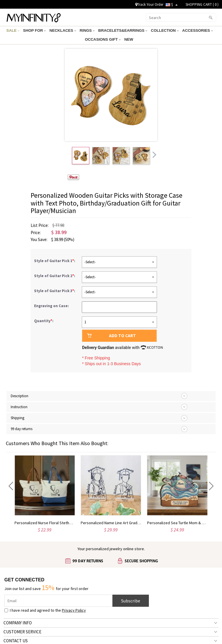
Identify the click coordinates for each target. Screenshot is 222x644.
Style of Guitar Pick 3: (55, 291)
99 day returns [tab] (22, 429)
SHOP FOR (37, 30)
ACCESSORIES (194, 30)
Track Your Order (149, 4)
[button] (11, 486)
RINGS (88, 30)
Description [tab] (20, 396)
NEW (129, 39)
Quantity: (44, 321)
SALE (17, 30)
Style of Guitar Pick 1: (55, 261)
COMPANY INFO (18, 623)
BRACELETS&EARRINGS (122, 30)
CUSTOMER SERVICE (22, 632)
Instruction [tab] (19, 407)
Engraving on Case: (52, 306)
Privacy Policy (74, 610)
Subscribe (131, 601)
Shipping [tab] (17, 418)
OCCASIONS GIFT (104, 39)
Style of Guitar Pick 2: (55, 276)
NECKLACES (65, 30)
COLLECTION (163, 30)
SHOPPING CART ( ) (202, 4)
